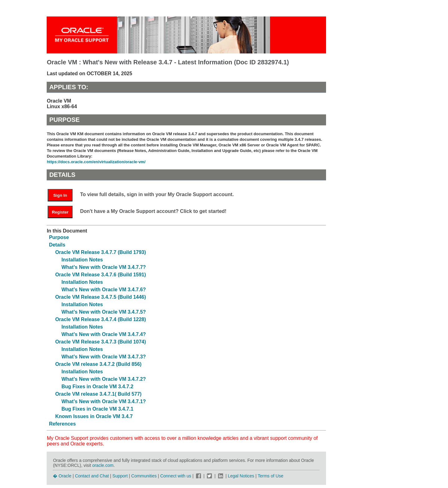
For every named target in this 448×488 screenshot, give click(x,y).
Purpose (59, 237)
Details (57, 245)
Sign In (60, 195)
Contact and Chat (92, 476)
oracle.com (103, 465)
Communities (144, 476)
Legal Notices (241, 476)
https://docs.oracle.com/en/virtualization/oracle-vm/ (96, 162)
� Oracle (62, 476)
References (62, 424)
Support (120, 476)
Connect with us (176, 476)
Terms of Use (270, 476)
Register (60, 212)
